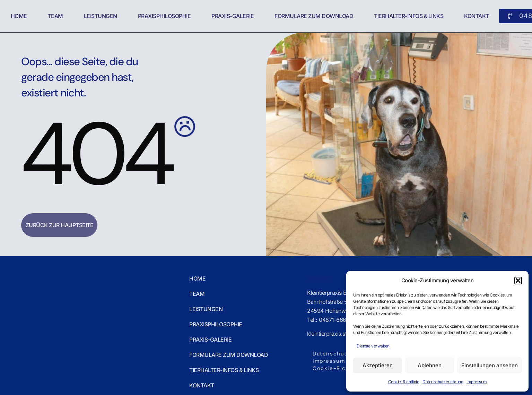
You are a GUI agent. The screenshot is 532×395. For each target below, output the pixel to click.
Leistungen (101, 16)
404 (96, 154)
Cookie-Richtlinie (404, 382)
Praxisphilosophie (164, 16)
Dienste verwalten (373, 346)
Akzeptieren (378, 365)
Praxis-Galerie (233, 16)
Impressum (477, 382)
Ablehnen (430, 365)
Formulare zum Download (314, 16)
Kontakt (477, 16)
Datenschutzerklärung (443, 382)
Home (19, 16)
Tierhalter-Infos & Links (409, 16)
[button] (518, 281)
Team (55, 16)
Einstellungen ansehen (490, 365)
